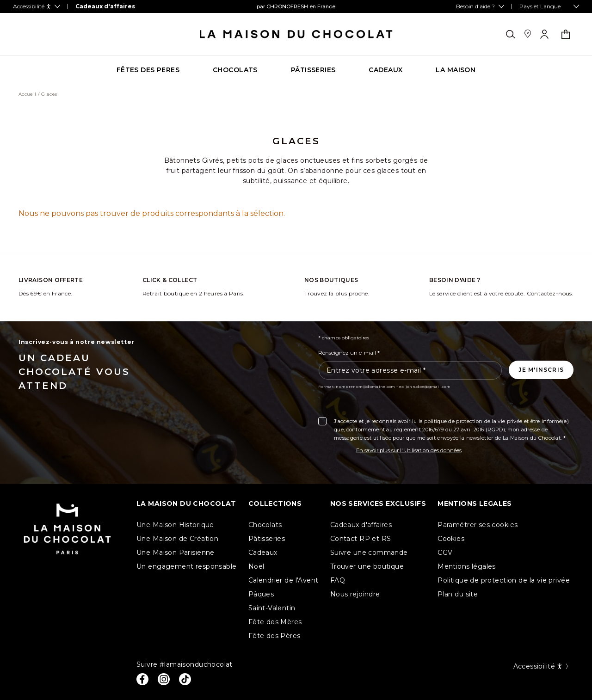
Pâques (261, 594)
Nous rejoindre (355, 594)
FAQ (338, 580)
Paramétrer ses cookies (478, 525)
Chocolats (265, 525)
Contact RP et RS (361, 539)
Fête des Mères (275, 622)
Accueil (27, 94)
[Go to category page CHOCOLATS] (235, 70)
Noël (256, 566)
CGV (445, 553)
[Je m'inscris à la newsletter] (541, 370)
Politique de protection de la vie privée (504, 580)
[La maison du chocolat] (296, 34)
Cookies (451, 539)
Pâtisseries (267, 539)
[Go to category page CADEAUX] (385, 70)
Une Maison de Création (177, 539)
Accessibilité (542, 666)
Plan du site (458, 594)
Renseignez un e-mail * (349, 353)
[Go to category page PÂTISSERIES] (313, 70)
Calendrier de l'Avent (284, 580)
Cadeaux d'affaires (361, 525)
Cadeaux (263, 553)
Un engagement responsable (187, 566)
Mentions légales (467, 566)
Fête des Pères (274, 636)
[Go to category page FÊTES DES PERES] (148, 70)
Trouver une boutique (367, 566)
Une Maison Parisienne (176, 553)
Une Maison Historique (175, 525)
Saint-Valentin (272, 608)
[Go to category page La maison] (456, 70)
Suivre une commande (369, 553)
